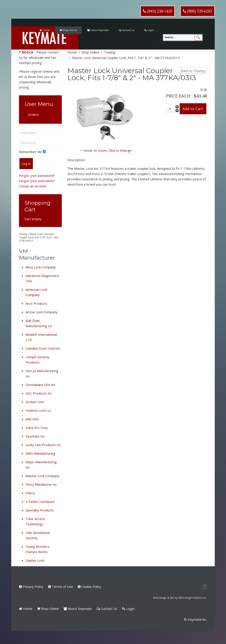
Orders (33, 114)
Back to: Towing (193, 71)
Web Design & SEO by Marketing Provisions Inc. (180, 598)
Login (149, 30)
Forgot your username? (37, 181)
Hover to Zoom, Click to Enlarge (107, 150)
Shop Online (68, 30)
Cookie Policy (89, 587)
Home (45, 30)
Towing (110, 52)
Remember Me (30, 152)
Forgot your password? (37, 175)
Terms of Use (61, 587)
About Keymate (98, 30)
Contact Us (126, 30)
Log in (26, 164)
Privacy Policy (31, 587)
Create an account (33, 186)
